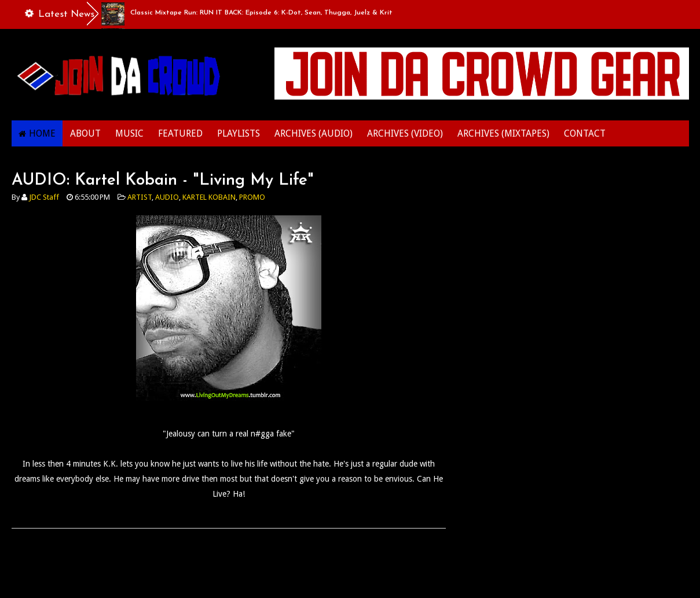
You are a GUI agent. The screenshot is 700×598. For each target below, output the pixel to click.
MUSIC (129, 133)
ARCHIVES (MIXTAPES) (503, 133)
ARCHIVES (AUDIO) (314, 133)
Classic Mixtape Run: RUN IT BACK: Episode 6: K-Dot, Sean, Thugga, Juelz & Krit (261, 13)
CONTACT (585, 133)
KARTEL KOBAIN (209, 197)
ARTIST (140, 197)
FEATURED (180, 133)
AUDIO (167, 197)
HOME (42, 133)
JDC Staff (44, 197)
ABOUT (85, 133)
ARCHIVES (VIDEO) (405, 133)
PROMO (252, 197)
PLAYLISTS (239, 133)
